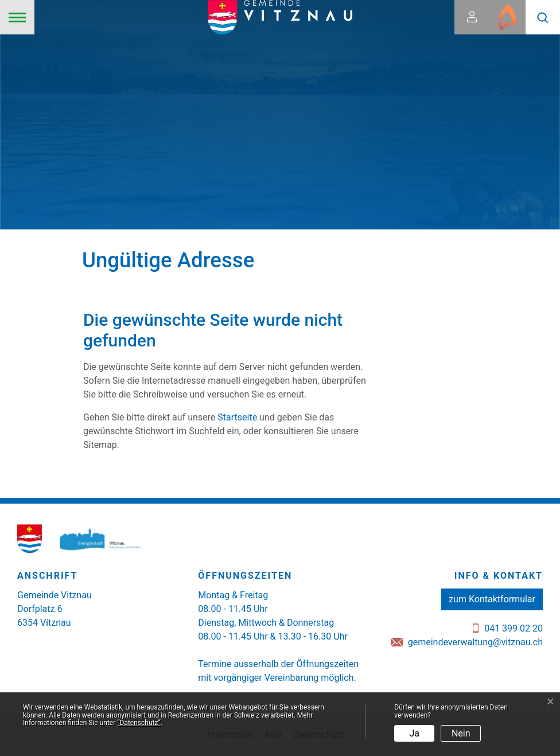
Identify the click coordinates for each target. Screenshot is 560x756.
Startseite (237, 417)
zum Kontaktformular (492, 599)
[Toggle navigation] (17, 17)
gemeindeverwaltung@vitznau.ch (475, 642)
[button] (543, 17)
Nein (461, 733)
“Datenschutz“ (139, 723)
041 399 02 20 (514, 628)
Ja (415, 733)
